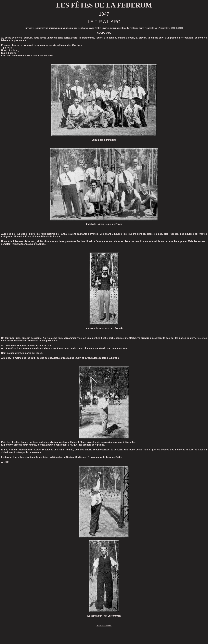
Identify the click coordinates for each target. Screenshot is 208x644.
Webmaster (177, 28)
